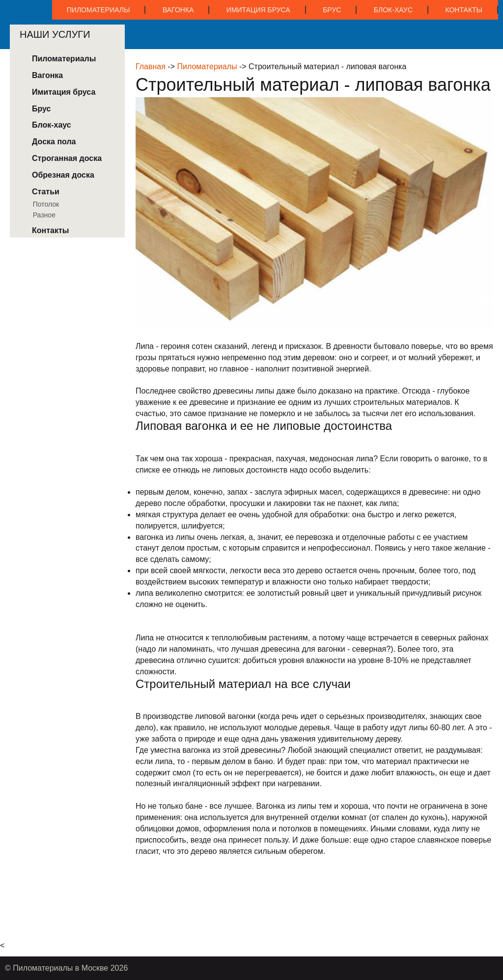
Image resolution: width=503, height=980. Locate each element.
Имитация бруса (258, 10)
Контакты (464, 10)
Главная (151, 66)
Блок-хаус (393, 10)
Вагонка (178, 10)
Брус (332, 10)
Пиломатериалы (98, 10)
